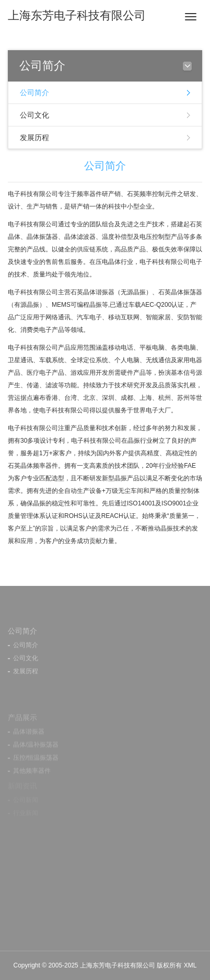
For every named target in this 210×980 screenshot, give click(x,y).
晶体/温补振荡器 (36, 758)
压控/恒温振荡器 (36, 771)
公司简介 (34, 93)
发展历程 (34, 137)
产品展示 (22, 731)
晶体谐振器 (29, 745)
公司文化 (34, 115)
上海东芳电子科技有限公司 (77, 15)
